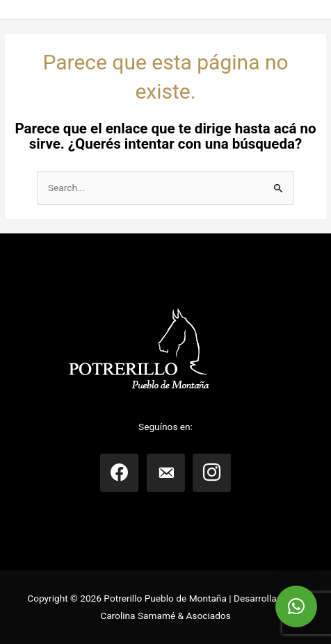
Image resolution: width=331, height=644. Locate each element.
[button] (296, 606)
